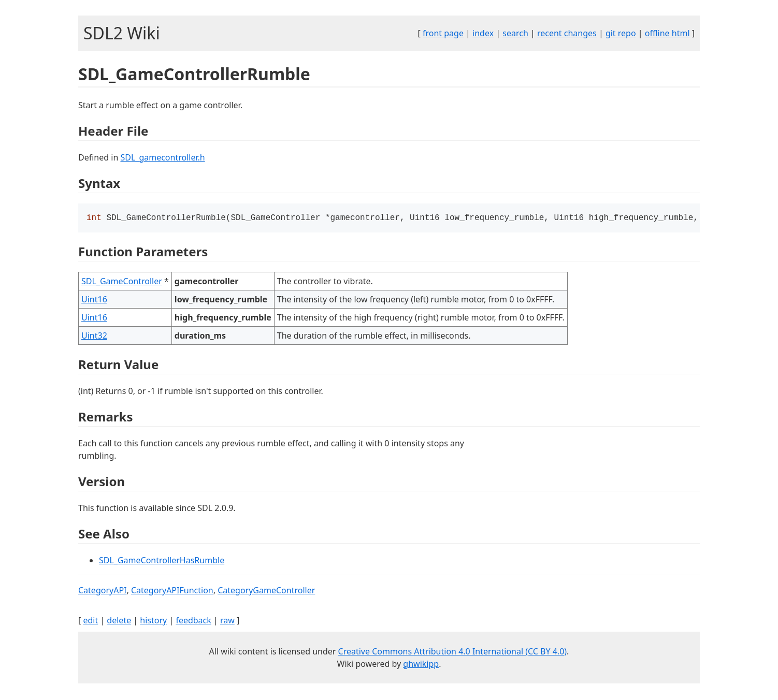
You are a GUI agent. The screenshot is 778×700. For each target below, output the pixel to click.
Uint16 (94, 300)
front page (443, 33)
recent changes (567, 33)
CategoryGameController (266, 591)
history (153, 621)
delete (119, 621)
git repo (621, 33)
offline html (667, 33)
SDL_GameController (122, 282)
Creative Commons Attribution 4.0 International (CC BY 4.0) (453, 652)
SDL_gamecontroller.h (162, 157)
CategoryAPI (103, 591)
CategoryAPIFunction (172, 591)
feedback (193, 621)
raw (227, 621)
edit (90, 621)
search (515, 33)
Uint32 (94, 337)
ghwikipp (421, 665)
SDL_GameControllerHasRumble (162, 561)
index (483, 33)
